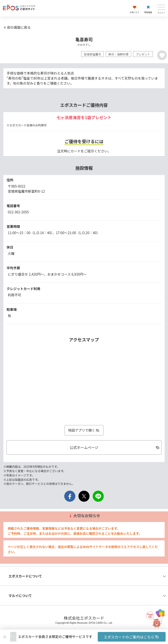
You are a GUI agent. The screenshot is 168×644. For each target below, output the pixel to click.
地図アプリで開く (84, 430)
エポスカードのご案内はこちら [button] (132, 637)
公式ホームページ (115, 447)
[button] (92, 637)
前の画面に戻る (17, 27)
